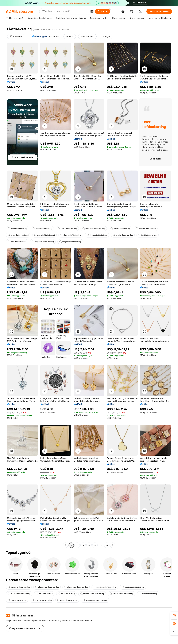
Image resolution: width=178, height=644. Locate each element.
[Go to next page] (113, 545)
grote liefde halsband (18, 235)
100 (107, 545)
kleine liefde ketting (18, 229)
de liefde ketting (44, 594)
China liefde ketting (67, 229)
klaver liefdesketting (42, 600)
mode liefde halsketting (19, 594)
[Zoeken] (103, 11)
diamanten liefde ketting (47, 587)
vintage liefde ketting (71, 235)
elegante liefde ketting (43, 242)
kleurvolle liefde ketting (94, 229)
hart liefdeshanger (148, 235)
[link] (174, 616)
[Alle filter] (16, 36)
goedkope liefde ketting (105, 587)
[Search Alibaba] (65, 11)
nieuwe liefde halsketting (92, 594)
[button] (92, 11)
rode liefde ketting (148, 594)
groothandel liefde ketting (95, 600)
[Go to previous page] (65, 545)
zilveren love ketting (120, 229)
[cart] (132, 12)
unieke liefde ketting (123, 235)
